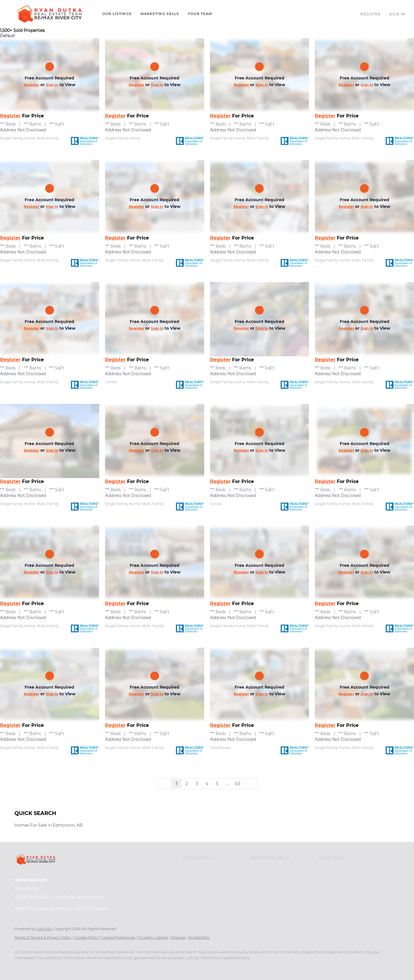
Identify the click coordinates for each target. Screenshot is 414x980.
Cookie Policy (86, 938)
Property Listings (153, 938)
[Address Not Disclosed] (50, 75)
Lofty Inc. (45, 929)
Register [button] (370, 14)
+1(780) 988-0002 (32, 897)
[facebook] (21, 968)
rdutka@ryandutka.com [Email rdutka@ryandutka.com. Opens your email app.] (80, 897)
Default (8, 36)
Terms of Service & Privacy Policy (43, 938)
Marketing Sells (160, 14)
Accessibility (199, 938)
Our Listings (117, 14)
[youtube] (55, 968)
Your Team (200, 14)
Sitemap (178, 938)
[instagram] (38, 968)
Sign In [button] (397, 14)
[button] (50, 14)
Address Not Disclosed (23, 130)
